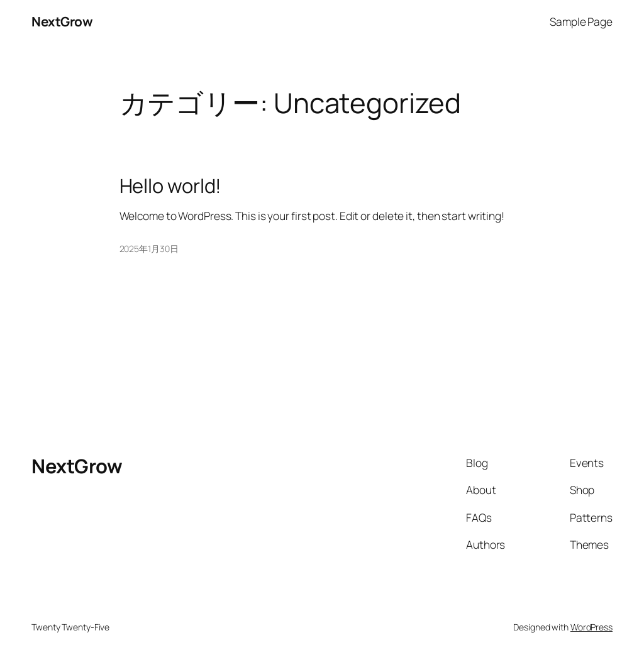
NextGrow (62, 21)
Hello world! (171, 186)
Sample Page (581, 21)
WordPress (591, 627)
